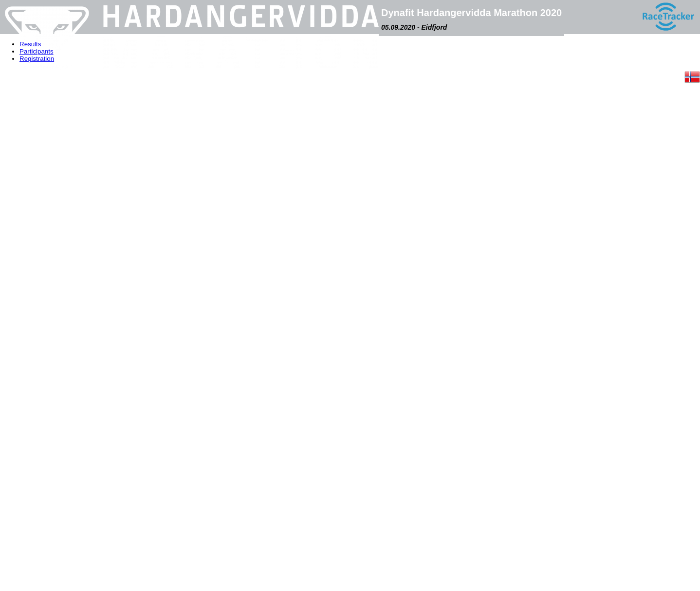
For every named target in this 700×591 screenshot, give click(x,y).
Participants (37, 51)
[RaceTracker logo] (668, 17)
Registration (37, 59)
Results (30, 44)
